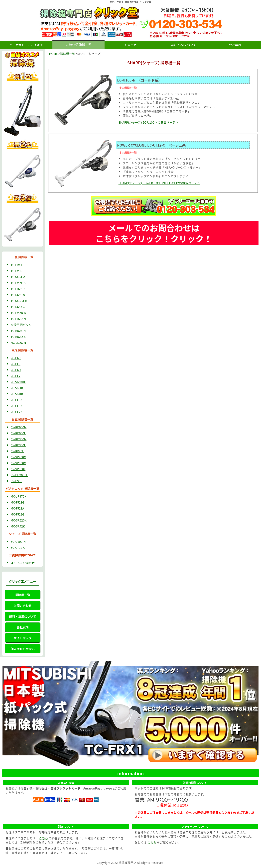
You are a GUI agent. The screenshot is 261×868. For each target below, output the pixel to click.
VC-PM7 (16, 370)
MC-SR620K (19, 520)
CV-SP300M (18, 463)
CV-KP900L (18, 433)
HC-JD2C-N (18, 343)
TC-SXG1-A (18, 277)
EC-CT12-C (18, 547)
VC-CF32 (16, 406)
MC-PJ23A (17, 508)
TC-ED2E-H (18, 331)
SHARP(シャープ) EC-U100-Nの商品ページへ (148, 122)
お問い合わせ (23, 606)
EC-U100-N (18, 541)
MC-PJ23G (17, 502)
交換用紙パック (21, 325)
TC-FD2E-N (18, 289)
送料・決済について (183, 45)
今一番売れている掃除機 (26, 45)
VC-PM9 (16, 358)
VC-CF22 (16, 412)
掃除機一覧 (23, 595)
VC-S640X (17, 394)
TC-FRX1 (16, 265)
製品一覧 (76, 45)
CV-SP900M (18, 457)
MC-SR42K (18, 526)
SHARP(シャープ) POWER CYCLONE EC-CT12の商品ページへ (159, 183)
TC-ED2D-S (18, 337)
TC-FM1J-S (18, 271)
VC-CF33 (16, 400)
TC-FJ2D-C (18, 307)
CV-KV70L (17, 451)
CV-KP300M (19, 439)
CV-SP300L (18, 469)
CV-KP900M (19, 427)
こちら (43, 838)
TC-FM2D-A (18, 313)
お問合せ (130, 45)
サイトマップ (23, 638)
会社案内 (235, 45)
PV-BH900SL (19, 475)
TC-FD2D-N (18, 319)
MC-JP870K (18, 496)
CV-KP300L (18, 445)
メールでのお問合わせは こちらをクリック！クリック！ (154, 233)
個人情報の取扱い (23, 649)
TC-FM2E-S (18, 283)
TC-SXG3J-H (19, 301)
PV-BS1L (16, 481)
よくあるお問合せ (23, 563)
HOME (53, 54)
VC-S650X (17, 388)
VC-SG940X (18, 382)
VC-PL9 (15, 364)
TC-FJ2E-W (18, 295)
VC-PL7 (15, 376)
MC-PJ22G (17, 514)
